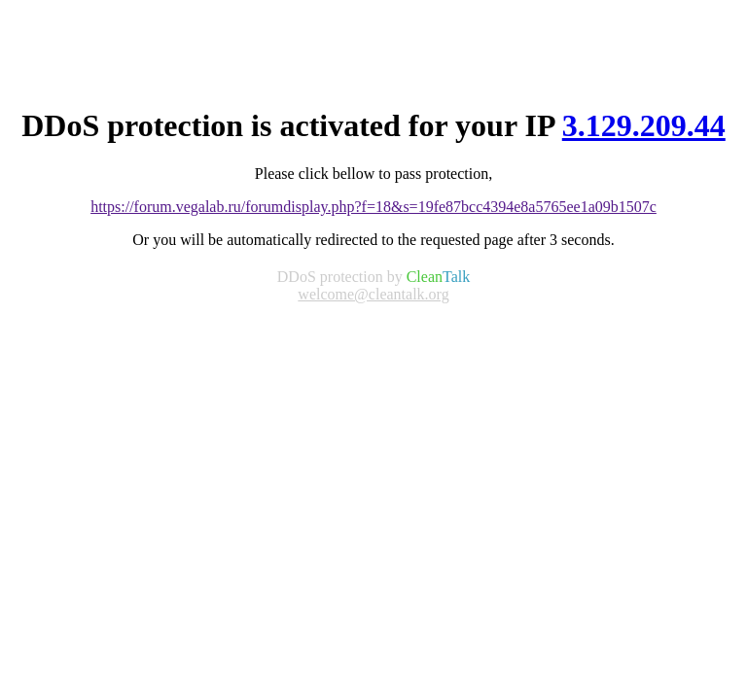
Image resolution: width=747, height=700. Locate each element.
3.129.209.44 (644, 125)
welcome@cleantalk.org (373, 294)
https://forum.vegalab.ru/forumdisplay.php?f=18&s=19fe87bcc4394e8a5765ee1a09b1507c (373, 207)
